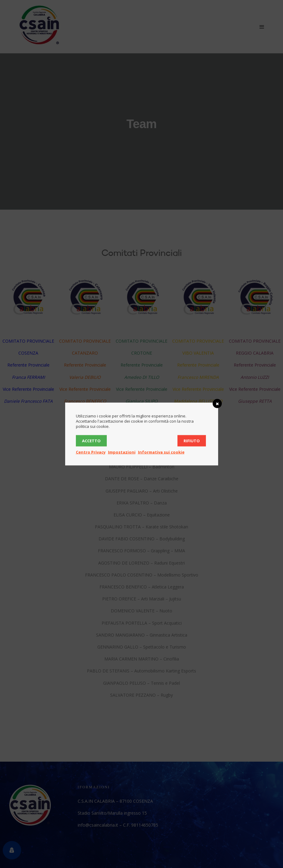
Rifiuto (192, 441)
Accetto (91, 441)
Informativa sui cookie (161, 452)
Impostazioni (122, 452)
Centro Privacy (91, 452)
